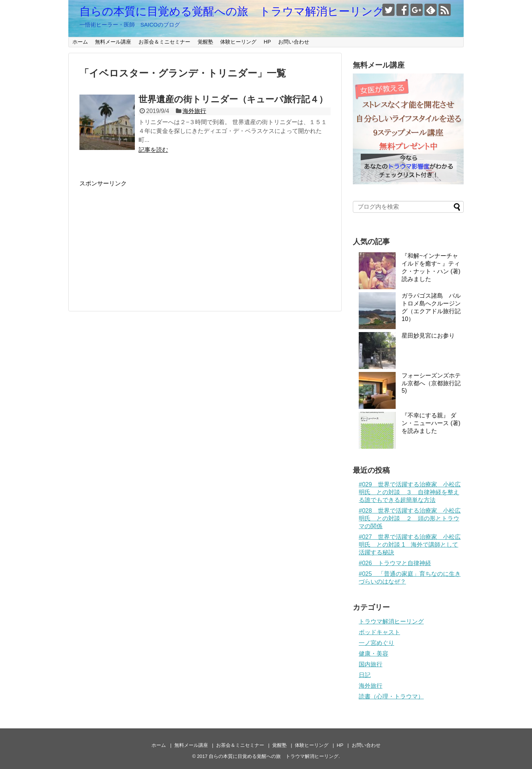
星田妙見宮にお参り (428, 336)
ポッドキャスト (379, 632)
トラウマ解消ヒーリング (391, 621)
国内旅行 (371, 664)
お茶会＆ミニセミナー (164, 42)
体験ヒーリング (238, 42)
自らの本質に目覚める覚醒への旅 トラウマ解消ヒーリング (232, 11)
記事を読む (153, 150)
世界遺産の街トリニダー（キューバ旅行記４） (233, 99)
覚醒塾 (205, 42)
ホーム (80, 42)
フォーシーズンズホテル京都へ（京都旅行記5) (431, 383)
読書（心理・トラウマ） (391, 696)
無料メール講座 (113, 42)
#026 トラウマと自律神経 (395, 563)
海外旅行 (194, 111)
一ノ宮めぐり (376, 643)
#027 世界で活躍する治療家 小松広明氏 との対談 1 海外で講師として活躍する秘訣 (410, 545)
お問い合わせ (294, 42)
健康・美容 (374, 654)
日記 (365, 675)
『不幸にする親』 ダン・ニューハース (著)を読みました (431, 423)
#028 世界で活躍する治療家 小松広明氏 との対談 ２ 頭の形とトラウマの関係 (410, 518)
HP (267, 42)
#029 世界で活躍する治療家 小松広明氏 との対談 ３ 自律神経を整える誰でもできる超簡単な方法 (410, 492)
